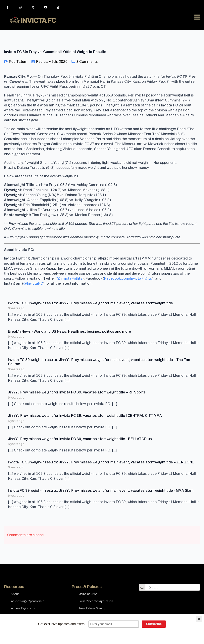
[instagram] (20, 7)
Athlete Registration (24, 608)
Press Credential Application (96, 601)
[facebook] (7, 7)
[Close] (199, 619)
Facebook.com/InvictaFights (128, 278)
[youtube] (46, 7)
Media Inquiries (88, 594)
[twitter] (33, 7)
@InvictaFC (33, 283)
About (15, 594)
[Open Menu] (197, 17)
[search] (142, 588)
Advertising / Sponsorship (27, 601)
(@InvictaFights (69, 278)
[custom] (58, 7)
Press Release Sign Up (92, 608)
